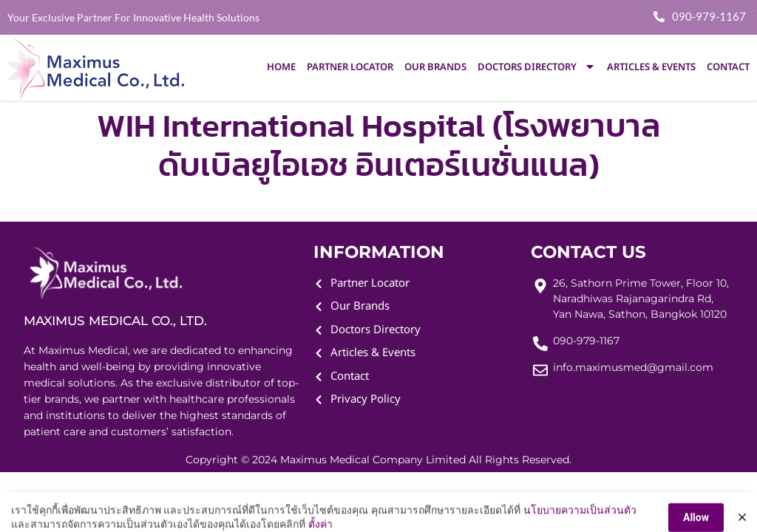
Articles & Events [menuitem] (651, 67)
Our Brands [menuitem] (435, 67)
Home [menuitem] (281, 67)
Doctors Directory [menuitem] (537, 67)
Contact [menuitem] (728, 67)
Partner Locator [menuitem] (350, 67)
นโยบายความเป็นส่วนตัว (580, 523)
